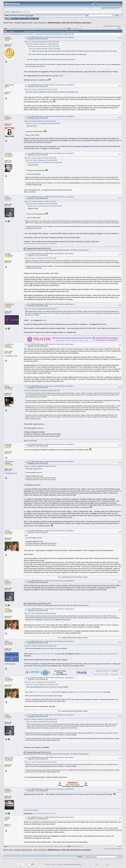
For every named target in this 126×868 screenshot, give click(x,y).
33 (65, 28)
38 (75, 28)
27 (53, 28)
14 (28, 28)
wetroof (7, 817)
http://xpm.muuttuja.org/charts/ (44, 654)
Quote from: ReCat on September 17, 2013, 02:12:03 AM (44, 49)
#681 (120, 38)
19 (38, 28)
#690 (120, 445)
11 (23, 28)
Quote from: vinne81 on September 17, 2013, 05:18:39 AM (42, 44)
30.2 (27, 16)
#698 (120, 758)
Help (14, 18)
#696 (120, 678)
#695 (120, 642)
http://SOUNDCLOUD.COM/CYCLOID (44, 814)
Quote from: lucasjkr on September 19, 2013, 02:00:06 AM (41, 309)
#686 (120, 255)
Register (30, 18)
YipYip (7, 386)
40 (79, 28)
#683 (120, 117)
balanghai (8, 444)
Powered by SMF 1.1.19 (52, 864)
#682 (120, 86)
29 (57, 28)
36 (71, 28)
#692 (120, 532)
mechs (7, 116)
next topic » (118, 26)
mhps (7, 641)
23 (46, 28)
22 (44, 28)
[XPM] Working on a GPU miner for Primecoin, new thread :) (70, 23)
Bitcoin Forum (8, 23)
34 (67, 28)
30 (59, 28)
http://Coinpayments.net (31, 810)
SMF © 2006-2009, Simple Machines (71, 864)
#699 (120, 790)
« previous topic (108, 26)
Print (119, 28)
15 (30, 28)
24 (47, 28)
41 (81, 28)
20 (40, 28)
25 (49, 28)
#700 (120, 818)
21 (42, 28)
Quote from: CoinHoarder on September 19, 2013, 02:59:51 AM (42, 391)
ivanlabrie (8, 153)
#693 (120, 582)
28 (55, 28)
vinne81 (7, 37)
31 (61, 28)
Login (25, 18)
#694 (120, 610)
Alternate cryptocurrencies (23, 23)
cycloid (7, 789)
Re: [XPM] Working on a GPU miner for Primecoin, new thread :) (51, 37)
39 (77, 28)
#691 (120, 463)
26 (51, 28)
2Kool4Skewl (9, 304)
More (36, 18)
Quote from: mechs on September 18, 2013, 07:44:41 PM (40, 158)
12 (24, 28)
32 (63, 28)
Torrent (31, 16)
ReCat (7, 197)
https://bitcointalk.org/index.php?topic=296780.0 (40, 244)
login (22, 12)
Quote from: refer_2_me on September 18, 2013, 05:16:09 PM (43, 123)
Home (9, 18)
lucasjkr (8, 254)
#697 (120, 716)
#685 (120, 198)
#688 (120, 345)
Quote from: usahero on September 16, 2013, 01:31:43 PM (41, 90)
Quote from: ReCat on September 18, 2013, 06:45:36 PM (40, 121)
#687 (120, 305)
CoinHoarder (9, 344)
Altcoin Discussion (40, 23)
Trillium (7, 531)
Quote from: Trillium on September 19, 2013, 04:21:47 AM (41, 646)
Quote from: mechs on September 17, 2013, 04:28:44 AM (43, 46)
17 (34, 28)
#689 (120, 387)
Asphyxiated (9, 85)
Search (19, 18)
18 (36, 28)
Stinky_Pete (9, 757)
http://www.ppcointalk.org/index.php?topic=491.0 (99, 654)
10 (21, 28)
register (28, 12)
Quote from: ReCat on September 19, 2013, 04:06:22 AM (40, 614)
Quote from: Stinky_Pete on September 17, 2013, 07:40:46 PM (42, 42)
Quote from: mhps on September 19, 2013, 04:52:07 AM (40, 682)
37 (73, 28)
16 (32, 28)
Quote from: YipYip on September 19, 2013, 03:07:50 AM (40, 466)
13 (26, 28)
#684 (120, 154)
